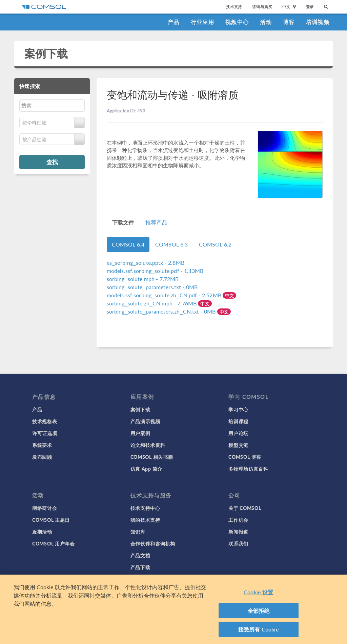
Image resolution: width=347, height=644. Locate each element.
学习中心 (238, 409)
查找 (52, 162)
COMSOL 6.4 (128, 244)
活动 (266, 22)
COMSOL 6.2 (215, 244)
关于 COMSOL (245, 508)
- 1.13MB (155, 271)
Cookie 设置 (258, 592)
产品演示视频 (145, 421)
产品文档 (140, 555)
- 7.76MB (152, 303)
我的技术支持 (145, 520)
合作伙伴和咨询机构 (153, 543)
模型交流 (238, 445)
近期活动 (42, 532)
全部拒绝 (259, 611)
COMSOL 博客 (245, 457)
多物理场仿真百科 (248, 469)
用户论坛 (238, 433)
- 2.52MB (165, 295)
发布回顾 (42, 457)
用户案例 (140, 433)
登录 (310, 7)
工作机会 (238, 520)
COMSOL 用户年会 (54, 543)
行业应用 (202, 22)
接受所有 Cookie (259, 629)
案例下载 (46, 53)
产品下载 (140, 567)
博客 (289, 22)
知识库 (138, 532)
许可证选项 (45, 433)
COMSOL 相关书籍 (152, 457)
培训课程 (238, 421)
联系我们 (238, 543)
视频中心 (237, 22)
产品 (174, 22)
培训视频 (318, 22)
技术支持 (234, 7)
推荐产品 (156, 222)
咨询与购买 (262, 7)
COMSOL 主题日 (51, 520)
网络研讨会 (45, 508)
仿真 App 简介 (146, 469)
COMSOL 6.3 (172, 244)
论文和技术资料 (148, 445)
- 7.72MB (143, 279)
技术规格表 (45, 421)
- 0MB (152, 287)
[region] (173, 609)
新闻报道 (238, 532)
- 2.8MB (146, 263)
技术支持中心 (145, 508)
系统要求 (42, 445)
